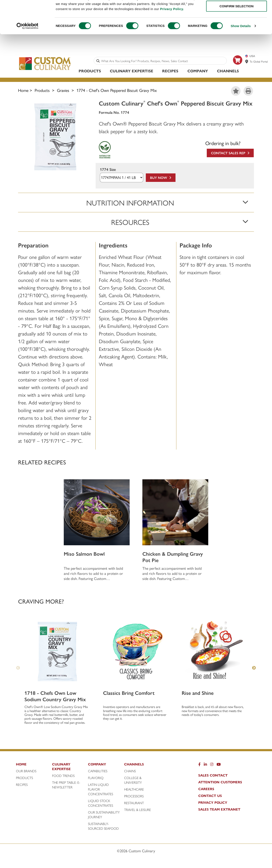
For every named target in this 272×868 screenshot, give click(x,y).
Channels (228, 71)
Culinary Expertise (132, 71)
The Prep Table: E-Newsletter (66, 785)
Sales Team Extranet (219, 810)
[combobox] (163, 61)
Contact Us (210, 796)
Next (254, 669)
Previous (18, 669)
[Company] (105, 766)
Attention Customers (220, 783)
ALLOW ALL (237, 11)
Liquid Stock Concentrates (101, 804)
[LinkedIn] (205, 766)
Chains (130, 772)
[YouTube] (219, 766)
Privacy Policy (213, 803)
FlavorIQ (96, 778)
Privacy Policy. (172, 26)
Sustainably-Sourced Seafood (103, 827)
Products (90, 71)
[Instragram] (212, 766)
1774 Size (108, 170)
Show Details (241, 43)
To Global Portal (259, 62)
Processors (134, 797)
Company (198, 71)
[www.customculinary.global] (247, 62)
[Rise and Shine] (215, 652)
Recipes (170, 71)
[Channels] (141, 766)
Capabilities (98, 772)
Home (23, 91)
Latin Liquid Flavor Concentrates (101, 790)
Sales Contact (213, 776)
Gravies (63, 91)
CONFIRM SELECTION (237, 23)
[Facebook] (199, 766)
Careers (206, 789)
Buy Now (161, 178)
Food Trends (63, 776)
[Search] (98, 61)
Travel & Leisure (137, 810)
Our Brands (26, 772)
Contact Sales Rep (230, 153)
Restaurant (134, 804)
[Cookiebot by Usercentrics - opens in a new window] (28, 43)
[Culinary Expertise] (69, 768)
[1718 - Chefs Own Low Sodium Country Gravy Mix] (57, 652)
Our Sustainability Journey (104, 815)
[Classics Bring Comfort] (136, 652)
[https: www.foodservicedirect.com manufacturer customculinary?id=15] (238, 67)
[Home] (33, 766)
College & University (133, 781)
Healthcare (134, 790)
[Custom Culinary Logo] (45, 71)
